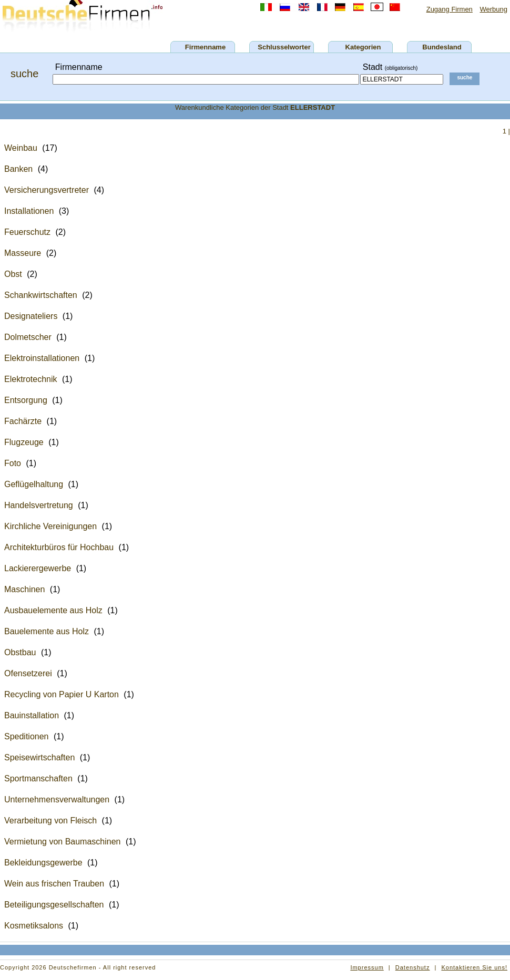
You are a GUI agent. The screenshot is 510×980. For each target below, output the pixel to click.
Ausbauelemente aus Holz (53, 610)
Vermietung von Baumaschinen (62, 842)
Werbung (493, 9)
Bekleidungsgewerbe (43, 863)
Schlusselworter (284, 47)
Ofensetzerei (28, 673)
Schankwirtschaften (41, 295)
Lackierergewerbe (38, 568)
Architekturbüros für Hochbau (59, 547)
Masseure (23, 253)
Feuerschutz (27, 232)
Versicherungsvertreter (47, 190)
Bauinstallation (32, 715)
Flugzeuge (24, 442)
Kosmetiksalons (34, 926)
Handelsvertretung (39, 505)
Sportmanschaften (38, 778)
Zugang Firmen (450, 9)
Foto (13, 463)
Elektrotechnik (31, 379)
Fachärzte (23, 421)
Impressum (367, 967)
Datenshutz (413, 967)
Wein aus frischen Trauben (54, 884)
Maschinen (24, 589)
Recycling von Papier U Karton (62, 694)
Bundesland (442, 47)
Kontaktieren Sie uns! (474, 967)
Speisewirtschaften (39, 757)
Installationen (29, 211)
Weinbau (21, 148)
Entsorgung (26, 400)
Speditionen (27, 736)
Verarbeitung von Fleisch (50, 821)
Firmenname (205, 47)
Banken (18, 169)
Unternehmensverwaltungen (57, 800)
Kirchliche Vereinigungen (50, 526)
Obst (13, 274)
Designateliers (31, 316)
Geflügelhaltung (34, 484)
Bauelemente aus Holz (47, 631)
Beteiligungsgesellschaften (54, 905)
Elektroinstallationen (42, 358)
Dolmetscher (28, 337)
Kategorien (363, 47)
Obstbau (20, 652)
